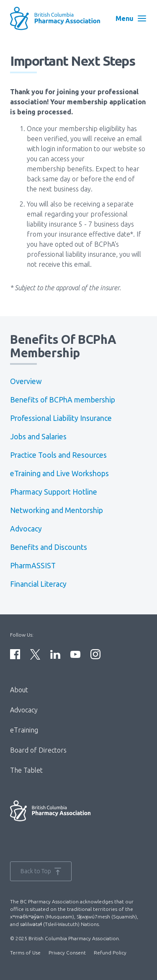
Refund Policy (110, 953)
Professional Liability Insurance (61, 418)
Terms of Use (25, 953)
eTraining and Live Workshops (59, 473)
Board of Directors (38, 750)
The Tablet (26, 770)
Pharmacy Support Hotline (54, 492)
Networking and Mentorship (57, 510)
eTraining (24, 730)
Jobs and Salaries (38, 437)
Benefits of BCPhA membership (63, 400)
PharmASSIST (33, 566)
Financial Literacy (38, 584)
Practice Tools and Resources (58, 455)
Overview (26, 381)
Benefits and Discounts (49, 547)
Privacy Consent (67, 953)
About (19, 690)
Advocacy (26, 529)
